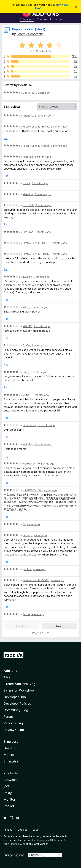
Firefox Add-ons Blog (19, 684)
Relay (8, 793)
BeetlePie (29, 93)
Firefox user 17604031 (36, 580)
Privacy (8, 830)
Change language (14, 855)
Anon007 (28, 116)
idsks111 (28, 326)
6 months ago (59, 146)
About (8, 677)
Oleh (25, 372)
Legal (36, 830)
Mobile (9, 755)
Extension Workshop (19, 690)
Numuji (27, 183)
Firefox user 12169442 (36, 254)
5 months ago (43, 116)
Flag (6, 138)
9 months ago (43, 232)
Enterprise (11, 761)
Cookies (22, 830)
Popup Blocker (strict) (29, 29)
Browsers (10, 780)
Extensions (27, 19)
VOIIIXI (26, 395)
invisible (27, 277)
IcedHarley (29, 464)
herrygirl (28, 535)
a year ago (50, 490)
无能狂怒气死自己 (33, 490)
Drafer (26, 345)
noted (37, 836)
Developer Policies (17, 703)
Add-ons (10, 671)
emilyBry (28, 444)
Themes (42, 19)
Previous (22, 626)
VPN (7, 786)
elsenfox (28, 194)
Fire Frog (28, 232)
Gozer (26, 614)
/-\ (24, 524)
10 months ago (40, 395)
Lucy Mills (28, 205)
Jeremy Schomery (30, 34)
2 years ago (43, 93)
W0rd (26, 307)
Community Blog (16, 710)
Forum (8, 717)
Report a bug (13, 723)
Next (59, 626)
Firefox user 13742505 (36, 146)
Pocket (9, 806)
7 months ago (43, 205)
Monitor (9, 799)
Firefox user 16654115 (36, 243)
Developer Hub (15, 697)
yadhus (27, 569)
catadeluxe (29, 425)
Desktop (10, 748)
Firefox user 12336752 (36, 127)
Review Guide (14, 730)
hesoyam (28, 157)
